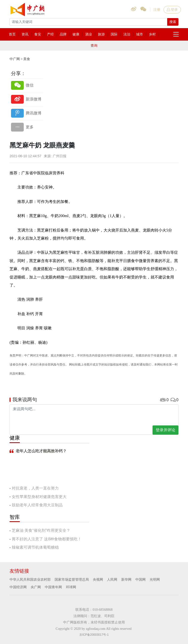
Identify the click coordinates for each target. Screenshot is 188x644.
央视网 (98, 579)
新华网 (126, 579)
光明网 (155, 579)
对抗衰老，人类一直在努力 (35, 488)
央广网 (36, 587)
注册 (157, 10)
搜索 (173, 22)
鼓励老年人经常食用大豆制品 (37, 505)
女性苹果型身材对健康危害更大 (39, 497)
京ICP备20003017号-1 (94, 635)
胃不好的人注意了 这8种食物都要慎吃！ (47, 539)
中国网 (141, 579)
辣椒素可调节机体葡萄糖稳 (35, 547)
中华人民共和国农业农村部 (30, 579)
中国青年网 (53, 587)
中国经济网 (18, 587)
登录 (172, 10)
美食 (27, 59)
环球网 (71, 587)
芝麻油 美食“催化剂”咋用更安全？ (41, 530)
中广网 (15, 59)
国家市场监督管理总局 (72, 579)
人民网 (112, 579)
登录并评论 (165, 430)
